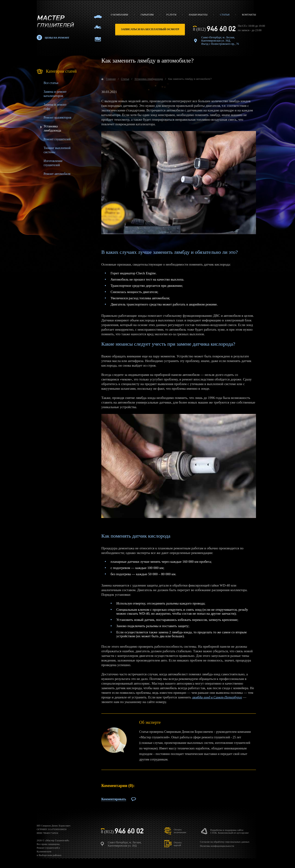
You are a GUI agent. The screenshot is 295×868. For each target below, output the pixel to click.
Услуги (171, 15)
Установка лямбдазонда (149, 79)
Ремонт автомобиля (57, 174)
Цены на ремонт (57, 38)
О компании (119, 15)
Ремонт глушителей (57, 139)
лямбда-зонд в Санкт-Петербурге (217, 697)
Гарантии (147, 15)
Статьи (225, 15)
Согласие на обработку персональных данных (225, 842)
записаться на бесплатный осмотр (150, 29)
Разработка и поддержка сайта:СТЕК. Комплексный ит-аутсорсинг (230, 831)
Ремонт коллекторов (57, 118)
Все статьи (51, 83)
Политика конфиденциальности (217, 846)
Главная (111, 79)
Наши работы (198, 15)
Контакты (249, 15)
